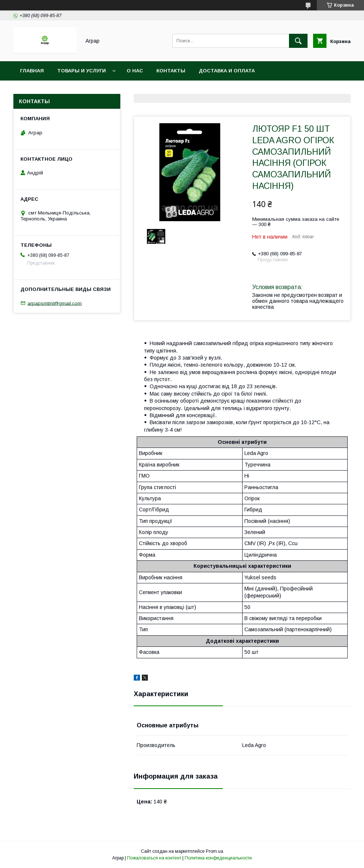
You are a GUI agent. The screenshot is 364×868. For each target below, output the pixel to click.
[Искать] (298, 41)
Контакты (171, 71)
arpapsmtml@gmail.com (55, 303)
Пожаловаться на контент (154, 858)
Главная (32, 71)
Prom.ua (214, 851)
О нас (135, 71)
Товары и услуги (82, 71)
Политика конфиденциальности (218, 858)
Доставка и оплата (227, 71)
